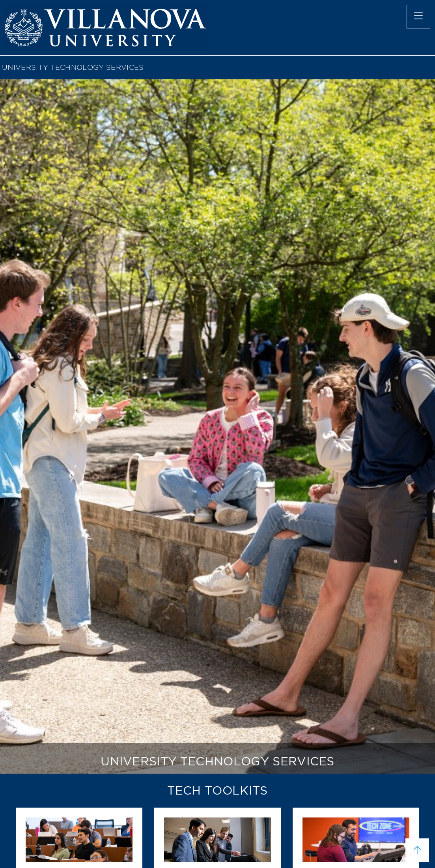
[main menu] (418, 17)
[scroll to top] (417, 850)
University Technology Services (73, 67)
